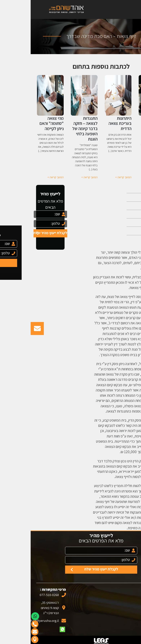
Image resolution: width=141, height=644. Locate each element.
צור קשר (125, 239)
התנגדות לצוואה (124, 307)
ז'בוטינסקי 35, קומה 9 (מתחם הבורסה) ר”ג (19, 608)
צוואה (127, 214)
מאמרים (125, 231)
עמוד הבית (124, 189)
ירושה (127, 206)
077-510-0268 (19, 595)
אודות (127, 197)
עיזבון (127, 223)
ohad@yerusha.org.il (18, 621)
